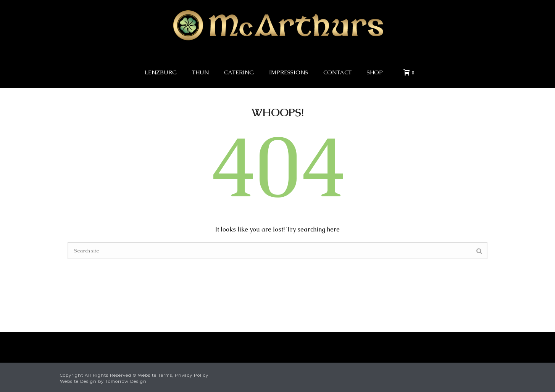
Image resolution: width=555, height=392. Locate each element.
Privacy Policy (192, 375)
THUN (200, 72)
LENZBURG (161, 72)
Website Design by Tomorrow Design (103, 381)
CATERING (239, 72)
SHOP (375, 72)
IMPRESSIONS (289, 72)
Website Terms (155, 375)
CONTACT (337, 72)
